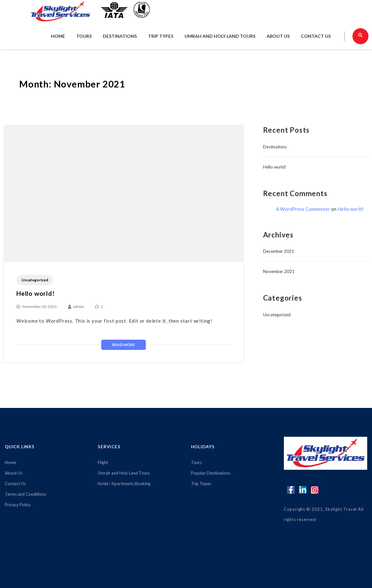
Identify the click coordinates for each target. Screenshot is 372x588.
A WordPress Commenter (303, 209)
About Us (278, 36)
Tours (84, 36)
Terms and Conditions (25, 494)
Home (58, 36)
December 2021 (279, 251)
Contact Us (316, 36)
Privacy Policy (18, 505)
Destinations (120, 36)
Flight (103, 462)
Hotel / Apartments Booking (124, 484)
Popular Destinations (211, 473)
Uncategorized (35, 280)
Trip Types (161, 36)
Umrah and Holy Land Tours (220, 36)
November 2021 (279, 271)
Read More (124, 345)
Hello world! (36, 293)
